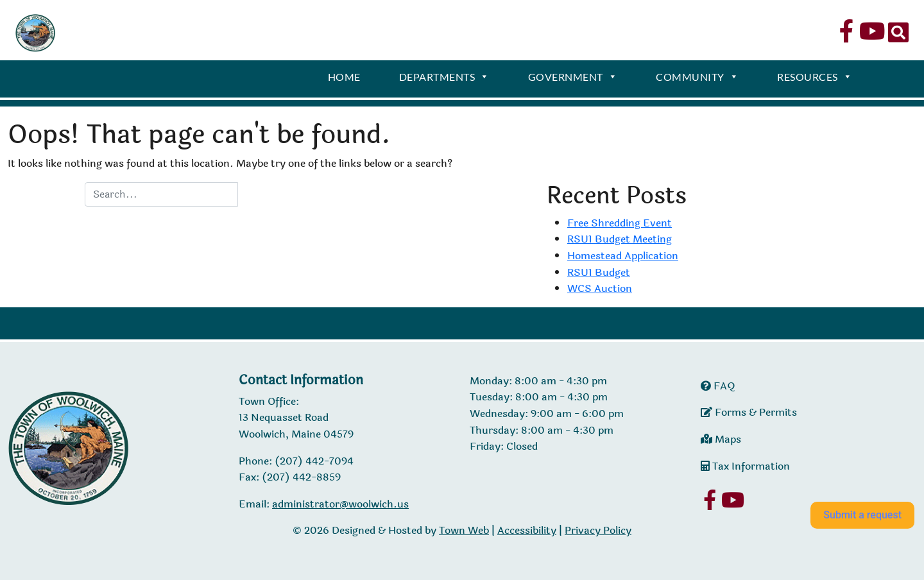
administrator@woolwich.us (340, 504)
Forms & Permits (749, 412)
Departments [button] (444, 78)
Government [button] (573, 78)
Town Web (464, 530)
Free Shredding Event (620, 223)
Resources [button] (815, 78)
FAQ (718, 386)
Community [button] (697, 78)
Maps (721, 439)
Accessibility (527, 530)
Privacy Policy (598, 530)
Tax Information (745, 466)
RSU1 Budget (599, 272)
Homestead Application (623, 256)
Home (344, 77)
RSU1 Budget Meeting (620, 239)
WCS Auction (600, 288)
